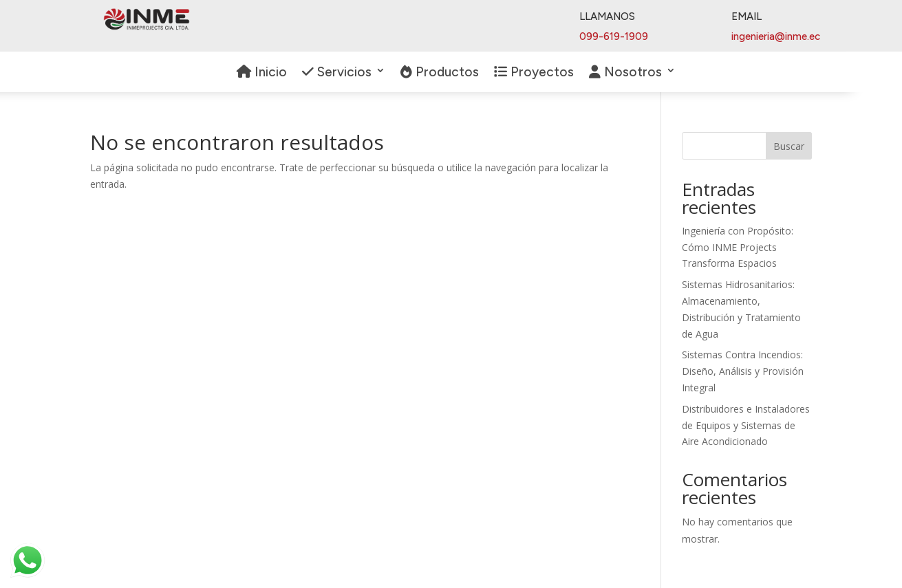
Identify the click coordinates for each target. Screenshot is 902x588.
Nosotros (625, 73)
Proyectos (534, 73)
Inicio (262, 73)
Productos (440, 73)
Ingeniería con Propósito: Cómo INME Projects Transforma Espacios (738, 247)
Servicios (337, 73)
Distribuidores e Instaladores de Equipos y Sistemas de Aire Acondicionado (746, 425)
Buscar (789, 146)
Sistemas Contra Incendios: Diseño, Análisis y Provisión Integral (743, 371)
